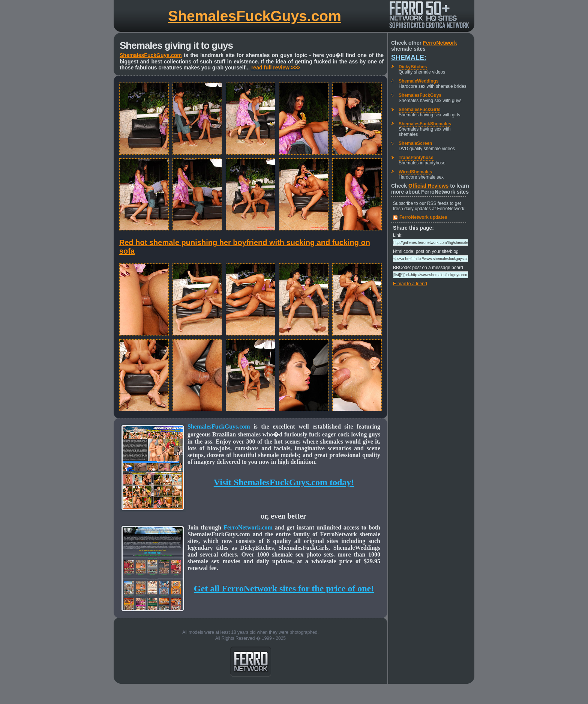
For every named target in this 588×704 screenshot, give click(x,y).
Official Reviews (428, 186)
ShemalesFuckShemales (425, 124)
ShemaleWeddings (418, 81)
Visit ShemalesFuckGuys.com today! (284, 482)
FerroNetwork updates (423, 217)
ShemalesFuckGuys (420, 95)
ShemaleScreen (415, 143)
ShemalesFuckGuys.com (255, 16)
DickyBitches (413, 67)
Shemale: (409, 57)
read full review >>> (276, 68)
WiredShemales (415, 172)
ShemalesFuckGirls (419, 110)
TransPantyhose (416, 158)
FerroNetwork (440, 43)
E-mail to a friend (410, 284)
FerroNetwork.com (248, 527)
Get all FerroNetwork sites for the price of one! (284, 588)
